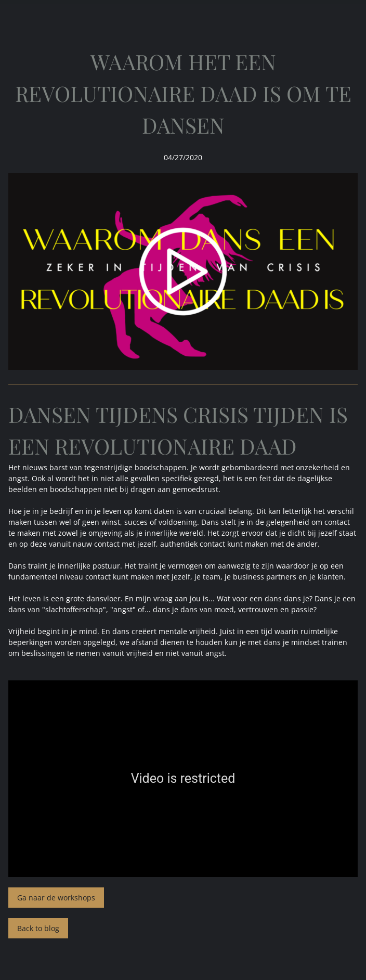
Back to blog (38, 928)
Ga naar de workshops (56, 898)
